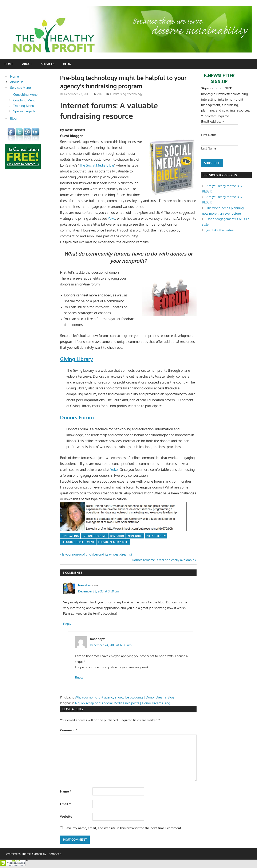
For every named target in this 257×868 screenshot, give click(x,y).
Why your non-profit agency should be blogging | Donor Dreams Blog (124, 697)
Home (9, 64)
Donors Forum (77, 417)
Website (66, 816)
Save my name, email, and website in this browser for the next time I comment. (123, 828)
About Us (17, 82)
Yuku (112, 218)
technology (135, 94)
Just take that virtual (220, 230)
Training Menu (24, 106)
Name (66, 791)
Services (48, 64)
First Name (209, 135)
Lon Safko (117, 536)
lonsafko (85, 585)
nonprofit (135, 536)
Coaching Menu (24, 100)
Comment (69, 730)
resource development (78, 542)
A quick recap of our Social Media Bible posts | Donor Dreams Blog (122, 703)
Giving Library (76, 359)
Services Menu (20, 88)
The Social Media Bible (97, 165)
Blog (67, 64)
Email (65, 804)
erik (100, 94)
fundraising (70, 536)
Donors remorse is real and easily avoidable (163, 560)
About (27, 64)
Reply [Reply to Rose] (79, 678)
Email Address (213, 122)
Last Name (209, 148)
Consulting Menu (25, 95)
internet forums (94, 536)
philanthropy (156, 536)
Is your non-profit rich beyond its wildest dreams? (97, 554)
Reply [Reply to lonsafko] (67, 624)
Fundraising (118, 94)
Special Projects (24, 111)
